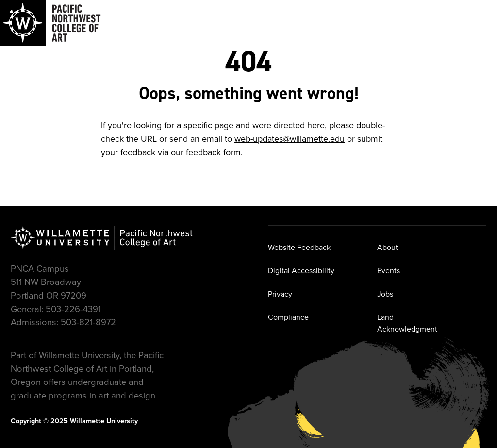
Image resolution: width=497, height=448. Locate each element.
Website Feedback (299, 247)
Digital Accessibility (301, 271)
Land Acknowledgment (407, 323)
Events (389, 271)
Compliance (288, 317)
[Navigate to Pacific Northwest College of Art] (50, 23)
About (388, 247)
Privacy (280, 294)
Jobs (385, 294)
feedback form (213, 152)
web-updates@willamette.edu (290, 139)
